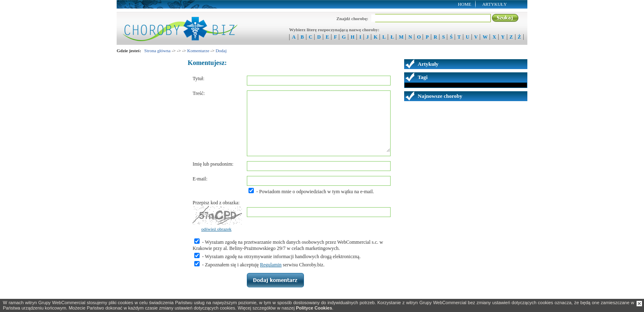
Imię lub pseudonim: (213, 164)
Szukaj (506, 18)
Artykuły (494, 4)
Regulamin (271, 265)
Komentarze (198, 51)
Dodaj (221, 51)
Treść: (199, 93)
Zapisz (275, 280)
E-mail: (200, 179)
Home (465, 4)
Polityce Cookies (314, 308)
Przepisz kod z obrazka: (216, 203)
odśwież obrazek (216, 229)
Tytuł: (199, 79)
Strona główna (157, 51)
